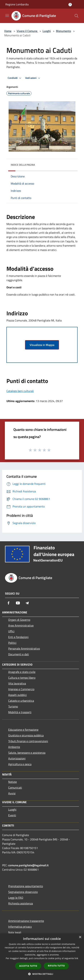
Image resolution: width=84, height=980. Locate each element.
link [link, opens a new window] (76, 958)
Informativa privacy (20, 927)
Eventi (12, 815)
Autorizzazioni (17, 758)
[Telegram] (27, 603)
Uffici (11, 631)
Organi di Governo (19, 620)
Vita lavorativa (17, 683)
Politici (12, 643)
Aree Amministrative (21, 625)
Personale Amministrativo (24, 648)
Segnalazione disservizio (23, 892)
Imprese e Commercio (21, 689)
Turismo (13, 706)
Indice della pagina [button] (23, 165)
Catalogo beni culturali (20, 391)
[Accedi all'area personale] (70, 5)
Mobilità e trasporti (20, 712)
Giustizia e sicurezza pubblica (26, 735)
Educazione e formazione (23, 730)
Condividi (15, 78)
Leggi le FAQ (16, 898)
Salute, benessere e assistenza (27, 753)
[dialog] (42, 957)
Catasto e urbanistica (21, 701)
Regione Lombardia (17, 4)
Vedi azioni (33, 78)
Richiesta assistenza (21, 903)
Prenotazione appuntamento (26, 886)
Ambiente (14, 747)
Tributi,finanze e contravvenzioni (28, 741)
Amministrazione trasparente (26, 921)
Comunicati (15, 788)
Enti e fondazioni (18, 637)
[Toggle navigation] (7, 15)
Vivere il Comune (27, 31)
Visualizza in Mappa (42, 345)
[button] (42, 974)
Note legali (15, 932)
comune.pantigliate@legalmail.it (28, 865)
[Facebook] (9, 603)
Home (8, 31)
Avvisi (12, 793)
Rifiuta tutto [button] (56, 966)
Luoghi (47, 31)
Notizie (13, 782)
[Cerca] (76, 16)
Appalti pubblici (18, 695)
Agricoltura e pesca (20, 764)
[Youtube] (18, 603)
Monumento (63, 31)
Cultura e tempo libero (22, 678)
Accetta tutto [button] (28, 966)
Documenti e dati (19, 654)
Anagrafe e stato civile (22, 672)
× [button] (80, 937)
